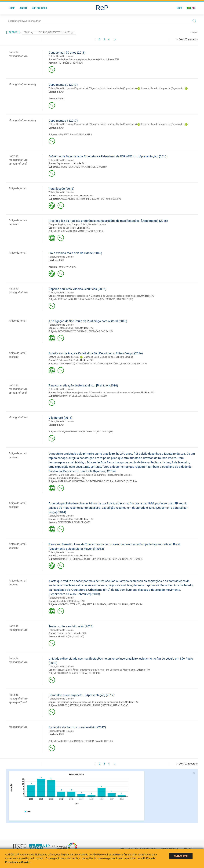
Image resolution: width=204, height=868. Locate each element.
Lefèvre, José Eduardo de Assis (64, 357)
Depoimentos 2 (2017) (63, 85)
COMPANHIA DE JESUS (70, 396)
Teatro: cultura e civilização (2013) (71, 626)
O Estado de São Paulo (68, 196)
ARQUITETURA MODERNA (71, 134)
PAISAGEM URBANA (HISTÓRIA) (96, 705)
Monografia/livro (18, 417)
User (180, 8)
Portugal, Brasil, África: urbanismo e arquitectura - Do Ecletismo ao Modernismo (96, 670)
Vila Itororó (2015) (60, 418)
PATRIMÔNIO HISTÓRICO (70, 63)
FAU (117, 59)
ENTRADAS (94, 331)
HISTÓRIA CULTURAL (118, 559)
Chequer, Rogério (57, 224)
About (24, 8)
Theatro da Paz (64, 633)
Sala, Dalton (100, 475)
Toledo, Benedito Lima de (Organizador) (68, 88)
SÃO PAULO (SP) (125, 299)
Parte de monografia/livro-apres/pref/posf (18, 160)
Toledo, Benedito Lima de (61, 56)
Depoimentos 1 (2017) (63, 121)
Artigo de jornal (17, 188)
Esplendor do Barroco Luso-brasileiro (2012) (77, 727)
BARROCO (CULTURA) (126, 481)
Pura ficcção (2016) (61, 189)
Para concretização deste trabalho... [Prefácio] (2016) (83, 385)
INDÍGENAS (88, 396)
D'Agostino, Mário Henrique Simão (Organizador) (113, 88)
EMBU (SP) (110, 299)
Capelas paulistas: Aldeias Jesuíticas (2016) (77, 289)
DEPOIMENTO (100, 167)
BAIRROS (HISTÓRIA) (69, 705)
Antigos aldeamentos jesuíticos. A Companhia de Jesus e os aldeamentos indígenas (98, 296)
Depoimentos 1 (64, 163)
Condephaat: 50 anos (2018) (67, 53)
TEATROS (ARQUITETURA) (71, 637)
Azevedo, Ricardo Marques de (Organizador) (163, 88)
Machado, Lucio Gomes (95, 357)
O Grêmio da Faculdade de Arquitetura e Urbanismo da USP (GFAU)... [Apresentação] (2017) (108, 156)
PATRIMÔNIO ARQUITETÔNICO (105, 364)
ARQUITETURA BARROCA (94, 559)
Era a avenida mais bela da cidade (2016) (75, 253)
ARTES (61, 99)
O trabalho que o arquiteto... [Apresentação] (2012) (82, 695)
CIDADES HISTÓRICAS (69, 559)
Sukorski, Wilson (85, 475)
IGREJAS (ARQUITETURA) (71, 299)
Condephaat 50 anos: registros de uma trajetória (80, 59)
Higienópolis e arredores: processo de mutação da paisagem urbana (90, 702)
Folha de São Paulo (66, 228)
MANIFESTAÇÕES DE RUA (91, 231)
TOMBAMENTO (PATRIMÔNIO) (73, 364)
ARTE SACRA (136, 559)
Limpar (194, 32)
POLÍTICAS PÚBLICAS (110, 199)
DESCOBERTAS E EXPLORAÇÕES (74, 522)
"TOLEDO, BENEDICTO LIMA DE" (56, 33)
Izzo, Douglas (73, 224)
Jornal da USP (63, 478)
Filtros (13, 32)
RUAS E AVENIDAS (68, 231)
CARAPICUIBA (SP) (94, 299)
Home (12, 8)
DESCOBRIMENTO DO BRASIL (73, 331)
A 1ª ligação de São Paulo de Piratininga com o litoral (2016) (88, 321)
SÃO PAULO (107, 331)
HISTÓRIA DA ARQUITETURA (73, 673)
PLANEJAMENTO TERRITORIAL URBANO (78, 199)
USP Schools (40, 8)
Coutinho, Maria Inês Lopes (62, 475)
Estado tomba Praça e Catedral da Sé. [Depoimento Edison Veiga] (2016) (96, 353)
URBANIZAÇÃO (121, 705)
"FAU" (29, 33)
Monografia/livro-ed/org (22, 84)
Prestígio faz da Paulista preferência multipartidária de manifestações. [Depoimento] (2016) (108, 221)
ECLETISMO (94, 673)
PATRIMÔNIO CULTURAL (102, 481)
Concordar (181, 856)
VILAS (61, 432)
